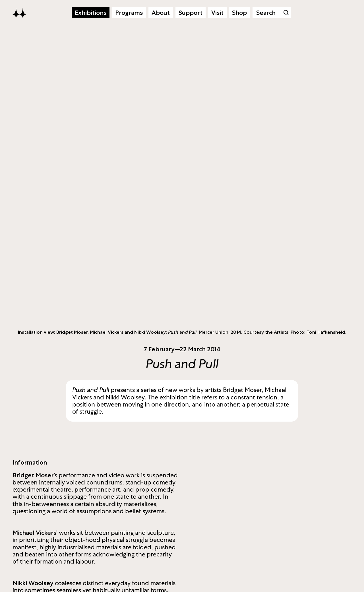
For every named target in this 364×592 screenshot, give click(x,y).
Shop (239, 13)
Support (191, 13)
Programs (129, 13)
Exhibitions (91, 13)
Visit (217, 13)
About (161, 13)
